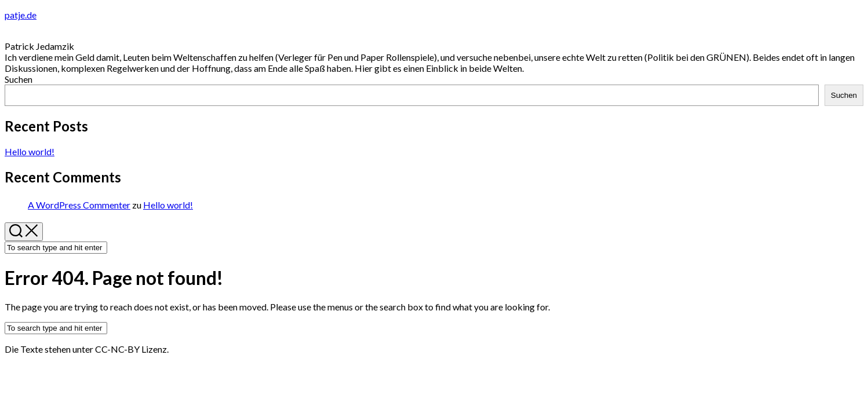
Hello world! (30, 151)
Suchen (19, 79)
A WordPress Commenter (79, 205)
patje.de (21, 15)
